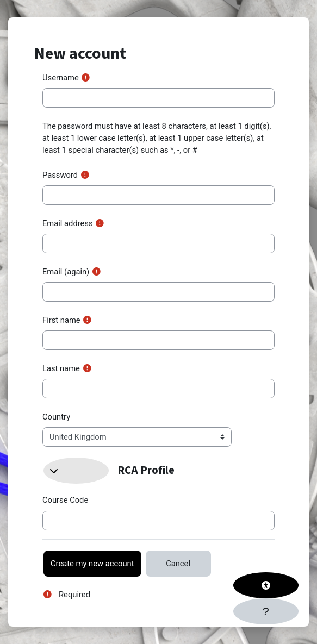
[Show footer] (266, 611)
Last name (61, 368)
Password (60, 175)
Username (61, 78)
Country (56, 417)
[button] (76, 471)
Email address (68, 223)
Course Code (65, 500)
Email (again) (66, 272)
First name (61, 320)
